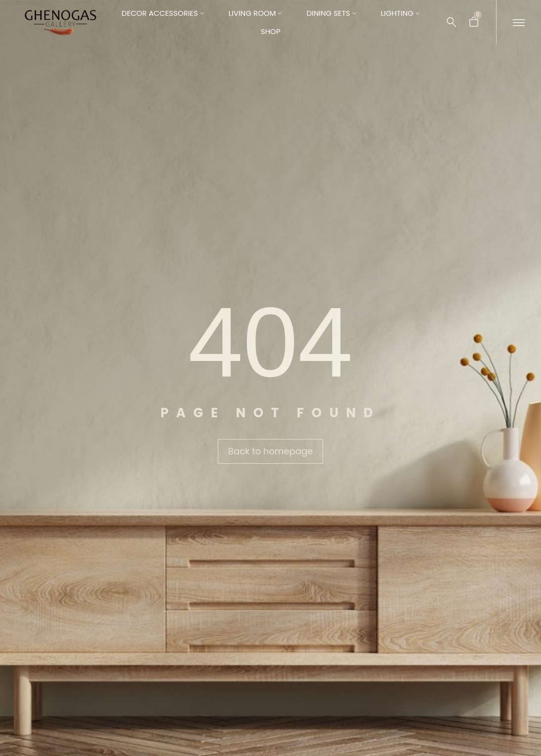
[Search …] (452, 22)
